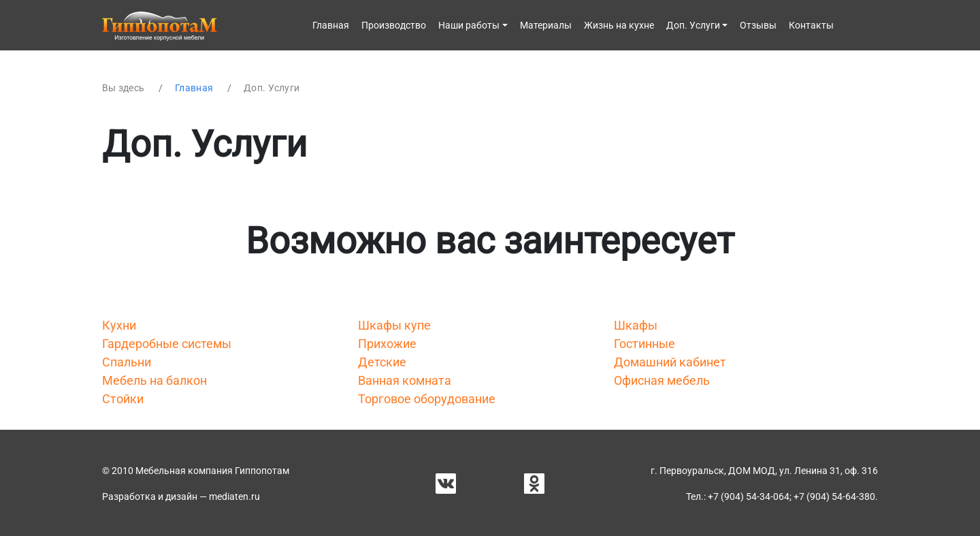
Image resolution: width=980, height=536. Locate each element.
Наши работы (469, 25)
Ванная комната (405, 380)
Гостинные (644, 344)
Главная (331, 25)
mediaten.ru (234, 496)
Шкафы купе (394, 325)
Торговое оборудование (427, 399)
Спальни (127, 362)
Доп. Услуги (693, 25)
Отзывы (758, 25)
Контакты (811, 25)
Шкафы (636, 325)
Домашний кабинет (670, 362)
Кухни (119, 325)
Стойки (123, 399)
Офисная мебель (662, 380)
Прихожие (387, 344)
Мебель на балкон (154, 380)
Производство (394, 25)
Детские (382, 362)
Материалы (546, 25)
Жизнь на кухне (619, 25)
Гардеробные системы (167, 344)
